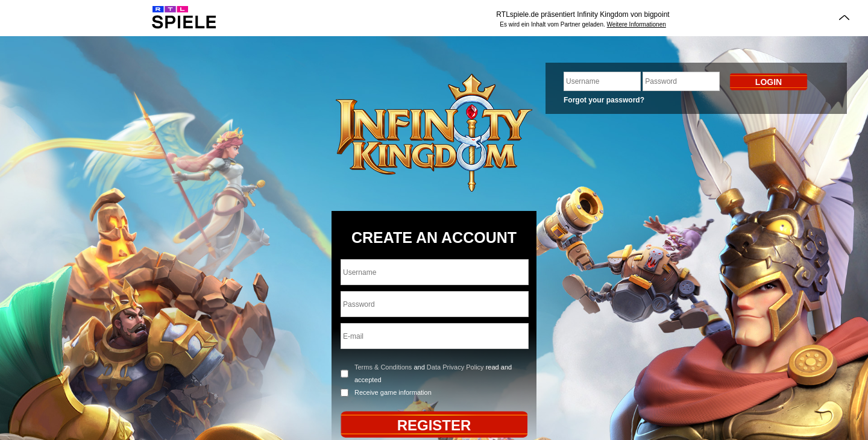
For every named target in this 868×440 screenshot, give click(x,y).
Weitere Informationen (637, 24)
